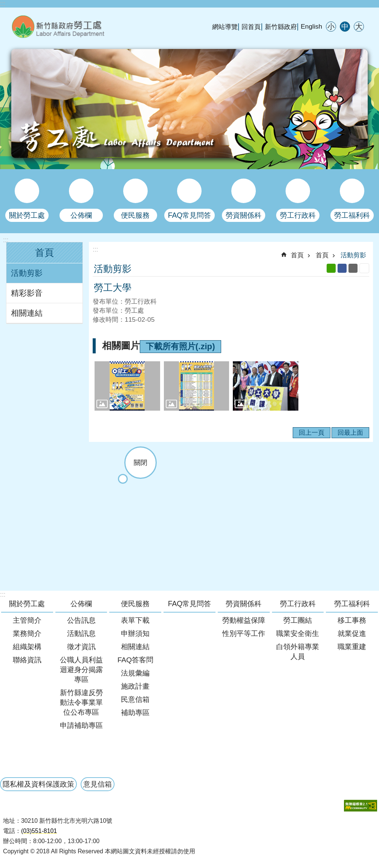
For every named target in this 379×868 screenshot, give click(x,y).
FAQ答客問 (135, 660)
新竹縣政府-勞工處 (96, 26)
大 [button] (359, 26)
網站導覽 (225, 27)
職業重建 (352, 647)
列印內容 (364, 268)
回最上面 (350, 432)
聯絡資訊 (27, 660)
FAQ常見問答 (190, 604)
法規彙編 (135, 673)
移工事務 (352, 620)
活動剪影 (27, 273)
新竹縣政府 (281, 27)
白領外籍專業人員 (298, 652)
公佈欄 (81, 604)
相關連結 (27, 313)
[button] (127, 386)
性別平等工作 (244, 633)
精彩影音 (27, 293)
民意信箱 (135, 699)
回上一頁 (312, 432)
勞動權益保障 (244, 620)
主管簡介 (27, 620)
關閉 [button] (141, 463)
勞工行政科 (298, 604)
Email (353, 268)
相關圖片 (121, 346)
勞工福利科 (352, 604)
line (331, 268)
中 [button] (345, 26)
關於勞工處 (27, 604)
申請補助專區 (81, 725)
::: (3, 4)
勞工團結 (298, 620)
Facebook (342, 268)
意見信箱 (98, 784)
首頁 (44, 253)
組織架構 (27, 647)
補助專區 (135, 713)
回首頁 (251, 27)
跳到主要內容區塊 (4, 4)
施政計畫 (135, 686)
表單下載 (135, 620)
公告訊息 (81, 620)
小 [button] (331, 26)
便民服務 (135, 604)
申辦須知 (135, 633)
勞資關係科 (244, 604)
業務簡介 (27, 633)
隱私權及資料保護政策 (38, 784)
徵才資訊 (81, 647)
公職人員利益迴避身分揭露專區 (81, 670)
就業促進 (352, 633)
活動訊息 (81, 633)
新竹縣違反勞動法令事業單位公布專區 (81, 702)
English (311, 26)
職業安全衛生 (298, 633)
